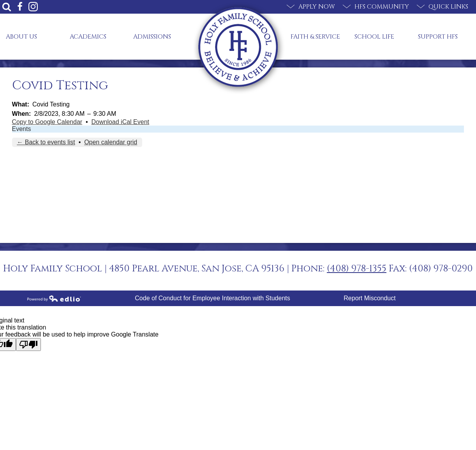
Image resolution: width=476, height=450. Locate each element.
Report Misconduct (369, 298)
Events (22, 129)
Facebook (20, 7)
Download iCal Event (121, 122)
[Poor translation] (28, 345)
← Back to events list (46, 142)
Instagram (33, 7)
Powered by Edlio (54, 298)
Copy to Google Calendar (47, 122)
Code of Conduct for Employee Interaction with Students (212, 298)
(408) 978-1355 (357, 269)
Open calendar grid (111, 142)
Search (7, 7)
